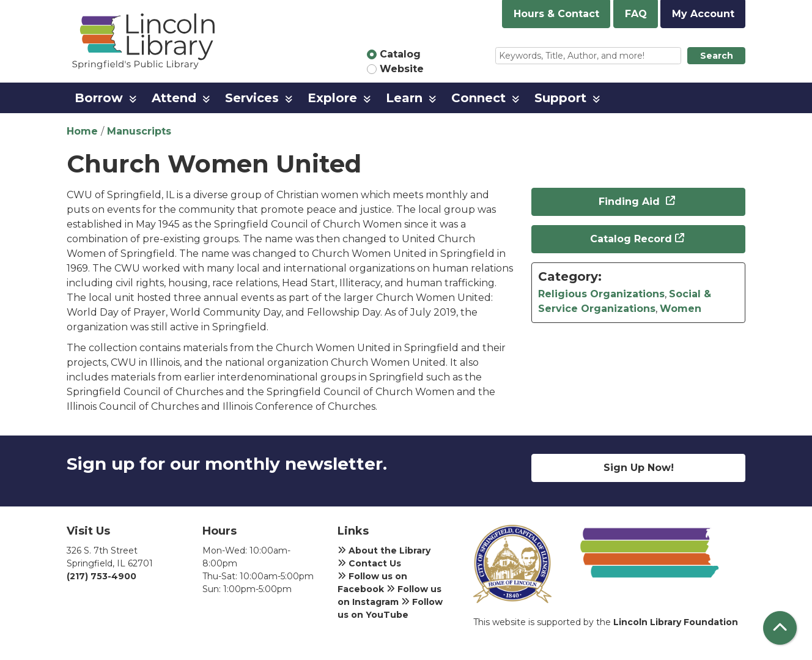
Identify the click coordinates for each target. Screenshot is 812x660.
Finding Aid (631, 202)
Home (82, 131)
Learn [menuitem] (404, 98)
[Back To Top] (780, 628)
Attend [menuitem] (174, 98)
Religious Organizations (601, 294)
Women (681, 309)
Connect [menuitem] (478, 98)
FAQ (636, 14)
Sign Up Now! (639, 468)
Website (402, 69)
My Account (703, 14)
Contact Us (369, 563)
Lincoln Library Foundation (676, 622)
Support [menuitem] (560, 98)
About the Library (384, 551)
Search (717, 56)
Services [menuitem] (252, 98)
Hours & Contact (556, 14)
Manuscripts (139, 131)
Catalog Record (631, 239)
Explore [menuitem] (332, 98)
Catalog (400, 54)
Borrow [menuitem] (99, 98)
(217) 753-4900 (102, 576)
